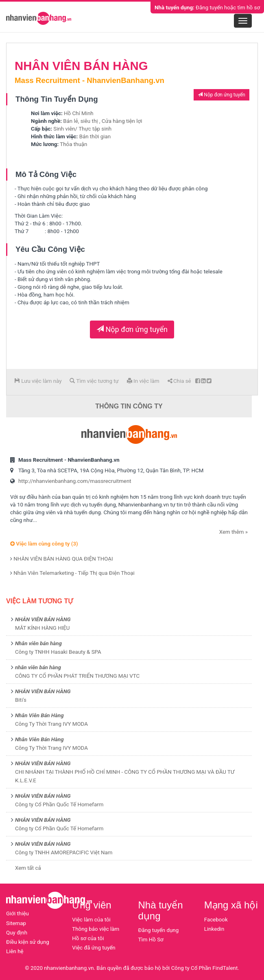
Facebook (216, 920)
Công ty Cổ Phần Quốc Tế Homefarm (59, 804)
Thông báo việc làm (96, 929)
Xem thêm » (233, 532)
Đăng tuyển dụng (159, 930)
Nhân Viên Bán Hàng (39, 715)
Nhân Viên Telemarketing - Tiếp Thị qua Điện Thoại (74, 573)
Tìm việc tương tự (94, 381)
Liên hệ (15, 951)
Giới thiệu (17, 913)
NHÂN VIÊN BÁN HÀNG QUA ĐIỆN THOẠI (63, 559)
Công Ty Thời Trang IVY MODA (51, 724)
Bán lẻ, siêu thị (80, 121)
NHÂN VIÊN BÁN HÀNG (43, 619)
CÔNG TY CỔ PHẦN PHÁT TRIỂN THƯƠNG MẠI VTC (77, 676)
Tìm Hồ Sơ (151, 940)
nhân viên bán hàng (38, 667)
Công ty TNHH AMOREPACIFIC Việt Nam (64, 852)
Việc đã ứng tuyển (94, 948)
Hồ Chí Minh (79, 113)
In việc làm (143, 381)
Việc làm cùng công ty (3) (44, 544)
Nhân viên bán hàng (38, 643)
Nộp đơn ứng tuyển (221, 95)
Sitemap (16, 923)
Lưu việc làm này (38, 381)
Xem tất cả (28, 868)
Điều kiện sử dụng (28, 942)
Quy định (17, 933)
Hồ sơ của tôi (88, 938)
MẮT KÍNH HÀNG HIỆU (42, 628)
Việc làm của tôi (91, 920)
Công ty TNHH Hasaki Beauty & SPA (58, 652)
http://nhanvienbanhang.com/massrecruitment (75, 481)
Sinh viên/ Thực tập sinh (82, 129)
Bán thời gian (95, 136)
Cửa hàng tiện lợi (122, 121)
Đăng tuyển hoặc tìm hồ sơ (207, 8)
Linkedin (214, 929)
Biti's (21, 700)
